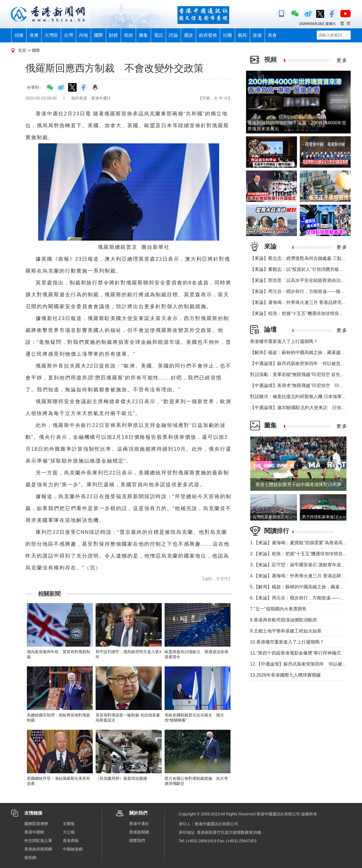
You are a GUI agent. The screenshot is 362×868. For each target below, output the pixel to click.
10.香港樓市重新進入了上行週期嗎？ (287, 642)
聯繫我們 (137, 841)
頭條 (19, 35)
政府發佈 (208, 35)
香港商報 (71, 841)
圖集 (143, 35)
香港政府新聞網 (38, 849)
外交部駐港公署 (38, 841)
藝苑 (242, 35)
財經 (113, 35)
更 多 (342, 60)
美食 (272, 35)
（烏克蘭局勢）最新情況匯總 (121, 778)
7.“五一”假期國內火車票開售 (278, 609)
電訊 (158, 35)
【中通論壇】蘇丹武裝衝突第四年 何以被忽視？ (300, 363)
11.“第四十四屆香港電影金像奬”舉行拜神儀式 (295, 653)
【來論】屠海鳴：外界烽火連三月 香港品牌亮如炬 (300, 302)
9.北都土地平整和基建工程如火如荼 (286, 631)
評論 (173, 35)
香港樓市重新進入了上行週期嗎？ (284, 341)
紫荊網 (30, 858)
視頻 (128, 35)
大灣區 (51, 35)
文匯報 (69, 824)
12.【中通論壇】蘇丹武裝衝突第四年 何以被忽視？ (303, 664)
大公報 (69, 832)
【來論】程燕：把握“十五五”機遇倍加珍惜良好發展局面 (306, 313)
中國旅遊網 (73, 849)
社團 (227, 35)
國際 (98, 35)
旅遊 (257, 35)
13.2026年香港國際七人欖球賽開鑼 (285, 675)
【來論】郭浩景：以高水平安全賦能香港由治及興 (300, 280)
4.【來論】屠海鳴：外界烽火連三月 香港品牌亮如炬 (302, 576)
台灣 (68, 35)
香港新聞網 (139, 832)
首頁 (22, 50)
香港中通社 (139, 824)
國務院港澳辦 (36, 824)
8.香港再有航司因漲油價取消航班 (284, 620)
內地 (83, 35)
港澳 (34, 35)
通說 (188, 35)
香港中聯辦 (34, 832)
